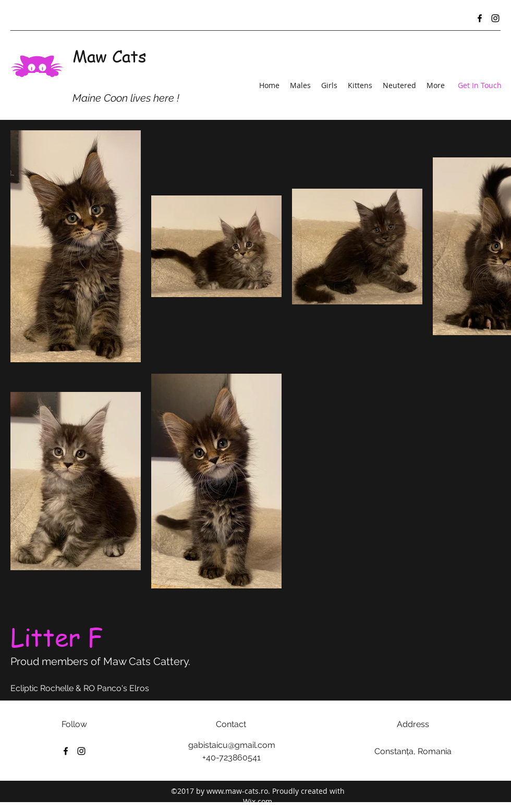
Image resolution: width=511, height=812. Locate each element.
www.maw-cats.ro (237, 791)
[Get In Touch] (480, 86)
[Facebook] (480, 18)
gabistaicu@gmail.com (232, 745)
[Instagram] (495, 18)
